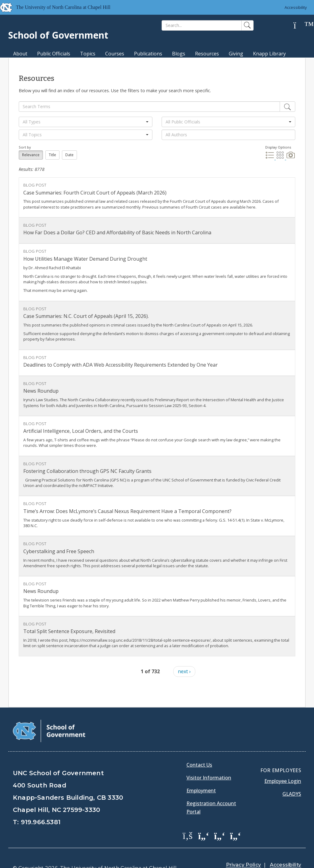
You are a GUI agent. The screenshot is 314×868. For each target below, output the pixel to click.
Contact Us (199, 749)
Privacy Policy (243, 849)
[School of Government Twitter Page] (204, 820)
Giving (236, 54)
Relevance (31, 155)
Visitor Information (209, 762)
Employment (201, 775)
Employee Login (283, 766)
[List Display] (270, 158)
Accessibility (296, 7)
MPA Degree (28, 64)
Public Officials (54, 54)
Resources (207, 54)
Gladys (292, 779)
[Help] (300, 26)
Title (52, 155)
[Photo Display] (291, 158)
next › (184, 671)
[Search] (202, 25)
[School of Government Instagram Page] (235, 820)
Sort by (25, 147)
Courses (115, 54)
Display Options (278, 147)
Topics (88, 54)
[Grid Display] (281, 158)
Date (69, 155)
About (20, 54)
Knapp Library (269, 54)
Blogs (179, 54)
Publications (148, 54)
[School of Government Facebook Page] (188, 820)
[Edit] (287, 107)
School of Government (58, 35)
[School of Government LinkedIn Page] (220, 820)
